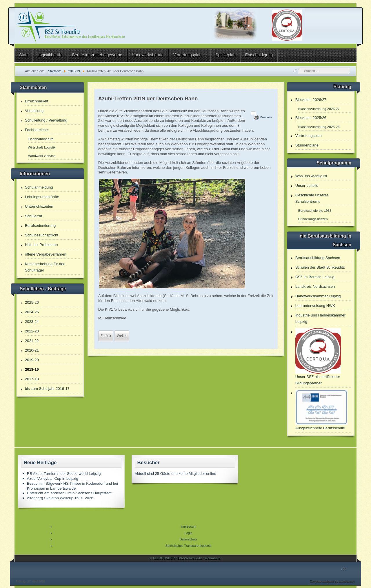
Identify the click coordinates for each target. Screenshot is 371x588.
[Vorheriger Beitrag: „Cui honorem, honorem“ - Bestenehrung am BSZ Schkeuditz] (106, 336)
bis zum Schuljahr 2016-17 (47, 389)
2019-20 (32, 360)
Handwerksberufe (148, 55)
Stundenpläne (307, 145)
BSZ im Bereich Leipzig (315, 277)
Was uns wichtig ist (311, 176)
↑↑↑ (343, 568)
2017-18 (32, 379)
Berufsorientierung (40, 226)
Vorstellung (34, 111)
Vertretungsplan (187, 55)
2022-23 (32, 331)
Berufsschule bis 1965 (315, 210)
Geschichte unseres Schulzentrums (312, 198)
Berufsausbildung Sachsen (318, 258)
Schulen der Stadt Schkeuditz (320, 267)
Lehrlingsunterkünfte (42, 197)
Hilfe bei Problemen (41, 245)
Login (189, 533)
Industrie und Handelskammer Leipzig (320, 318)
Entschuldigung (259, 55)
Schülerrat (33, 216)
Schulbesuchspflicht (42, 235)
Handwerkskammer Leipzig (318, 296)
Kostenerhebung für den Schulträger (45, 267)
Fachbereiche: (37, 130)
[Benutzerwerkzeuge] (253, 113)
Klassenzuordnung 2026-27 (319, 109)
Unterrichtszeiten (39, 206)
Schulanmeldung (39, 187)
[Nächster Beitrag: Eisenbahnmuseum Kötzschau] (122, 336)
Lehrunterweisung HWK (315, 306)
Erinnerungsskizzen (313, 219)
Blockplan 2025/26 (311, 118)
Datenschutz (188, 539)
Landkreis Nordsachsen (315, 286)
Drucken (266, 117)
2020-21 (32, 350)
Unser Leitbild (307, 186)
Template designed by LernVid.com (332, 581)
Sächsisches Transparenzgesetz (188, 546)
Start (23, 55)
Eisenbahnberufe (41, 139)
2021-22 (32, 341)
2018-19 (32, 369)
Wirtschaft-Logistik (42, 147)
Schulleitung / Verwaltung (46, 120)
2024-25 (32, 312)
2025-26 (32, 302)
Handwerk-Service (42, 156)
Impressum (188, 527)
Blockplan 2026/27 (311, 100)
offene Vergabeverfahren (46, 254)
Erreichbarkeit (37, 101)
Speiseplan (225, 55)
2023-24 (32, 322)
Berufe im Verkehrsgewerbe (97, 55)
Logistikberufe (50, 55)
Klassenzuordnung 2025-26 (319, 127)
